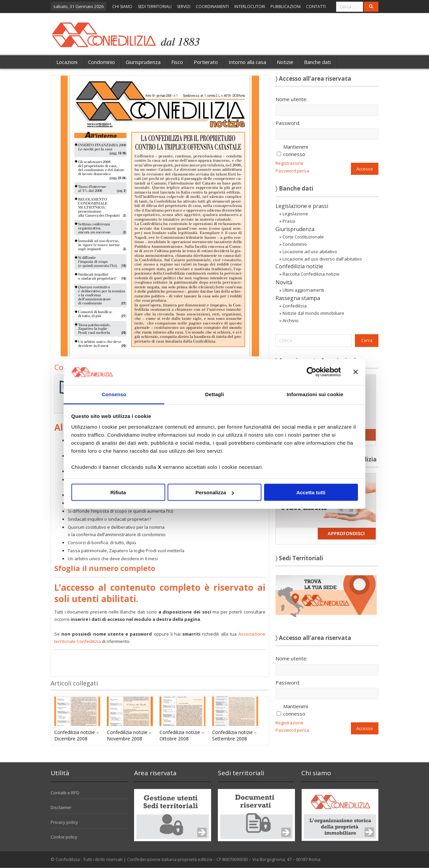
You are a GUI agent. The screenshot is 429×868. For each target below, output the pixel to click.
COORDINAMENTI (212, 7)
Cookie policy (64, 837)
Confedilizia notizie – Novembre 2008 (129, 735)
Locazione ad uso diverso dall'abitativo (322, 259)
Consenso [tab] (114, 394)
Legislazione (295, 214)
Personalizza (215, 492)
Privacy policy (64, 822)
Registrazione (290, 163)
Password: (288, 123)
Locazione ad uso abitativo (310, 251)
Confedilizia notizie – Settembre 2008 (234, 735)
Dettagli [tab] (214, 394)
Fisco (177, 62)
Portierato (206, 62)
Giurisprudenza (143, 62)
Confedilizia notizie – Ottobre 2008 (182, 735)
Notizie (285, 62)
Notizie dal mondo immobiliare (313, 313)
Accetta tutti (311, 492)
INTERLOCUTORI (250, 7)
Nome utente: (291, 99)
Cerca (367, 340)
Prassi (289, 221)
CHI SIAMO (122, 7)
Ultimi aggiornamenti (303, 290)
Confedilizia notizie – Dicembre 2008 (77, 735)
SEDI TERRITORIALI (155, 7)
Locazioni (67, 62)
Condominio (102, 62)
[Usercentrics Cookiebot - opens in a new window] (312, 372)
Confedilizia (295, 306)
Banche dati (317, 62)
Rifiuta (118, 492)
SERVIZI (184, 7)
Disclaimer (61, 807)
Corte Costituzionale (303, 237)
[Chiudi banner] (356, 372)
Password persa (292, 171)
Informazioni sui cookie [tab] (315, 394)
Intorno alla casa (247, 62)
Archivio (291, 320)
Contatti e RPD (65, 793)
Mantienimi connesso (296, 150)
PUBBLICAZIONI (286, 7)
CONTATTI (316, 7)
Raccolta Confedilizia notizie (311, 274)
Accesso (365, 169)
